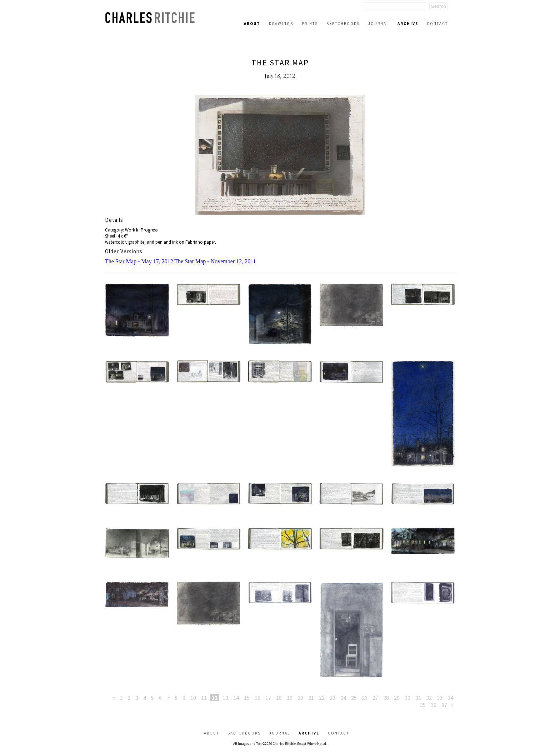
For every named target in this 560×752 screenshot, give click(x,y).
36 (434, 705)
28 (386, 698)
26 (365, 698)
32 (429, 698)
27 (375, 698)
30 (407, 698)
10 (193, 698)
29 (397, 698)
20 (300, 698)
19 (290, 698)
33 (440, 698)
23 (332, 698)
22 (322, 698)
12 (215, 698)
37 (444, 705)
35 (423, 705)
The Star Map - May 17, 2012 (139, 261)
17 (268, 698)
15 (247, 698)
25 (354, 698)
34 (450, 698)
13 (225, 698)
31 (418, 698)
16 (257, 698)
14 (236, 698)
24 (343, 698)
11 (204, 698)
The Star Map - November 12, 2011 (215, 261)
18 (279, 698)
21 (311, 698)
